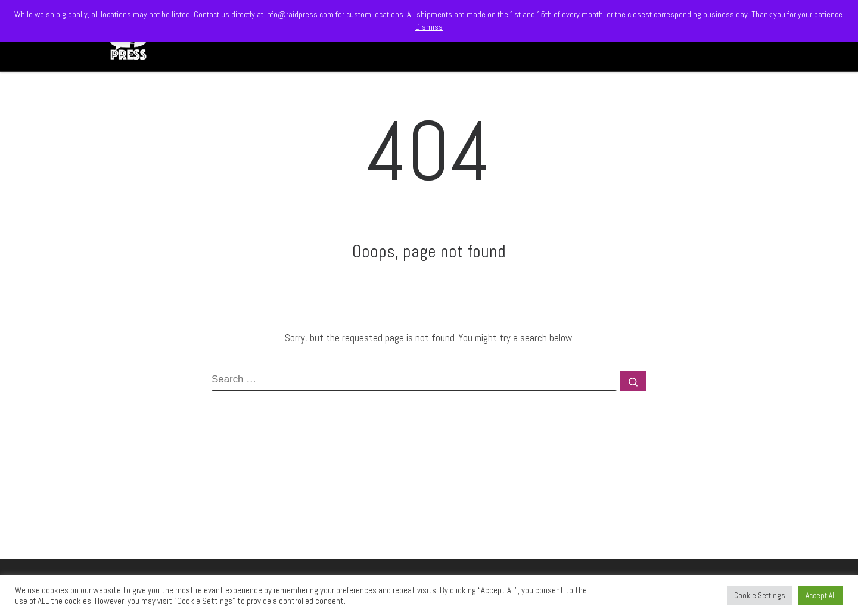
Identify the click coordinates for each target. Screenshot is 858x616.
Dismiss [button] (429, 27)
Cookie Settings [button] (760, 595)
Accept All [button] (821, 595)
